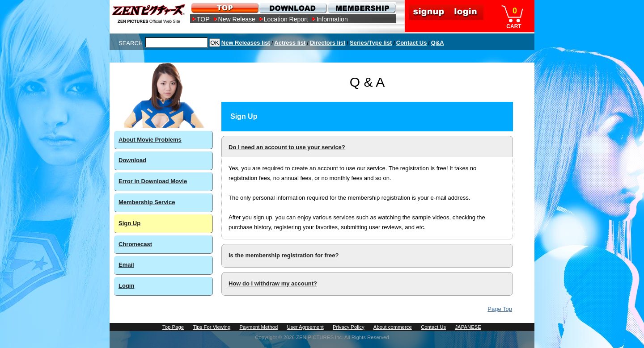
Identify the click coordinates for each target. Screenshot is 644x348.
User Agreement (305, 327)
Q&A (438, 43)
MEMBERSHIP (361, 8)
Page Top (500, 309)
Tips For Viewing (212, 327)
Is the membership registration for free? (284, 255)
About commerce (393, 327)
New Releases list (246, 43)
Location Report (286, 19)
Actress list (290, 43)
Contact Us (412, 43)
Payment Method (258, 327)
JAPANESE (468, 327)
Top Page (173, 327)
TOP (203, 19)
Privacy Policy (349, 327)
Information (332, 19)
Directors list (328, 43)
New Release (237, 19)
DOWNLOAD (293, 8)
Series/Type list (371, 43)
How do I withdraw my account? (273, 283)
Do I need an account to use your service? (287, 147)
